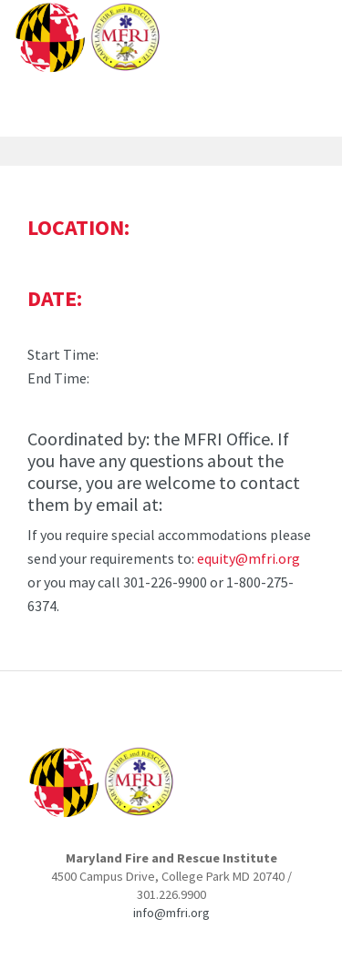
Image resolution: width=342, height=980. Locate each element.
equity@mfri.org (249, 558)
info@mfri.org (171, 913)
